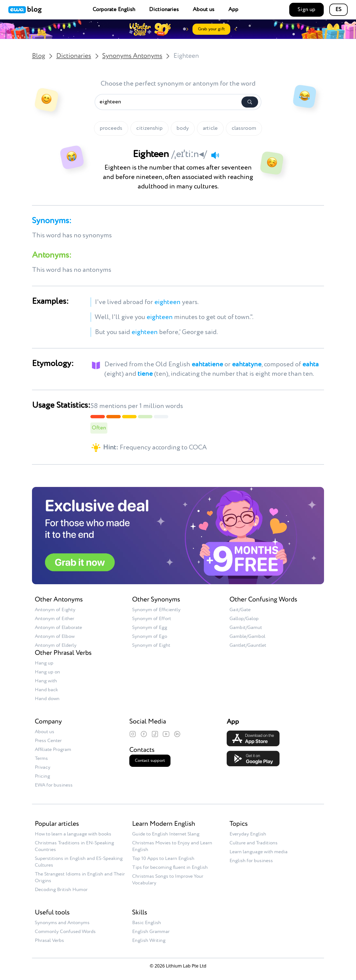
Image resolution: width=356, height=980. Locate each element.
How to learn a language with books (73, 834)
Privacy (43, 767)
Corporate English (114, 10)
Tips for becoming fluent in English (170, 867)
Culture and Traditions (254, 843)
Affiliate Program (53, 750)
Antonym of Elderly (56, 645)
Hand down (47, 699)
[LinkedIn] (177, 734)
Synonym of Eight (151, 645)
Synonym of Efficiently (156, 610)
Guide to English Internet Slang (166, 834)
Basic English (147, 923)
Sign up (306, 10)
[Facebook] (144, 734)
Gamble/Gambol (247, 636)
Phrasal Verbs (49, 941)
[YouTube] (166, 734)
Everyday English (248, 834)
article (210, 128)
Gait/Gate (240, 610)
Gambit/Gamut (246, 628)
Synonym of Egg (150, 628)
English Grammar (151, 932)
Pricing (42, 776)
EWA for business (54, 785)
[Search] (250, 102)
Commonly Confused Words (65, 932)
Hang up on (47, 672)
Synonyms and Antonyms (62, 923)
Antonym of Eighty (55, 610)
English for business (251, 861)
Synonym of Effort (152, 619)
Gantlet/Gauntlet (248, 645)
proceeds (111, 128)
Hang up (44, 663)
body (183, 128)
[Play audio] (215, 155)
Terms (41, 758)
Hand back (46, 690)
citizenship (149, 128)
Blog (39, 56)
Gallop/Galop (244, 619)
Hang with (46, 681)
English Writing (149, 941)
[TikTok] (155, 734)
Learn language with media (259, 852)
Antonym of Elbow (55, 636)
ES (338, 10)
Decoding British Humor (61, 890)
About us (204, 10)
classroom (244, 128)
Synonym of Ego (150, 636)
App (233, 10)
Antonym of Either (55, 619)
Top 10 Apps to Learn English (163, 859)
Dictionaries (164, 10)
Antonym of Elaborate (58, 628)
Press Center (48, 741)
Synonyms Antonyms (132, 56)
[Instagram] (133, 734)
